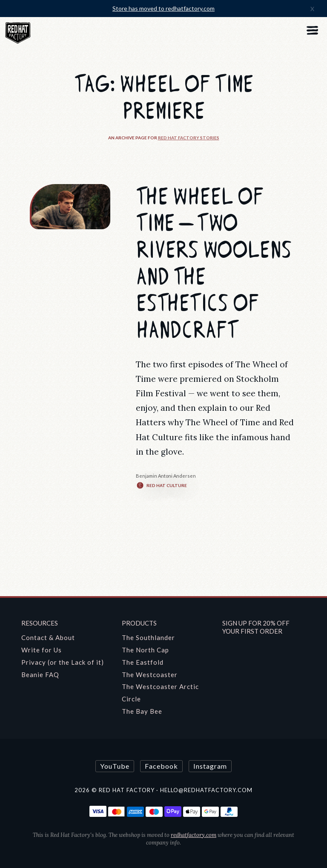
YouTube (115, 766)
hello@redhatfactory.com (206, 790)
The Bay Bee (142, 711)
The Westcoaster (150, 675)
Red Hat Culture (161, 485)
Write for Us (42, 650)
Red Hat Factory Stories (189, 138)
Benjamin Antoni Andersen (166, 476)
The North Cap (145, 650)
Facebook (161, 766)
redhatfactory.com (194, 835)
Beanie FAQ (40, 675)
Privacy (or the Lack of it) (63, 662)
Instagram (210, 766)
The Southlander (148, 637)
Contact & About (48, 637)
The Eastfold (143, 662)
